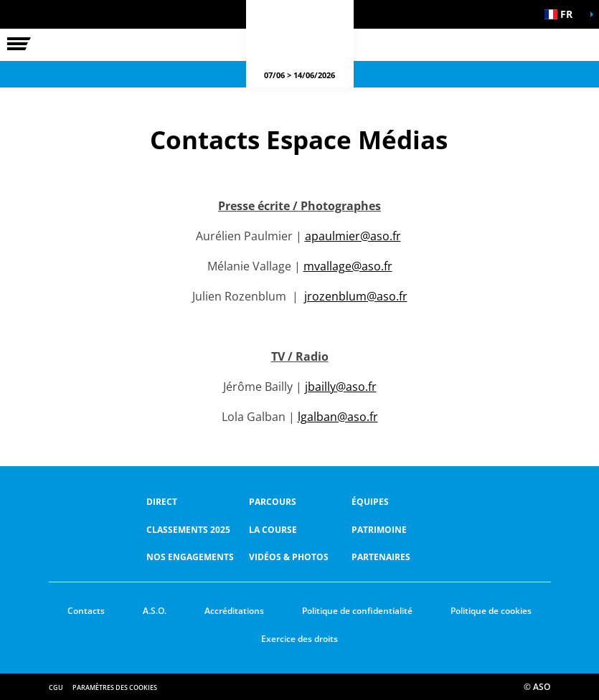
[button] (563, 14)
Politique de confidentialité (357, 611)
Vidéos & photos (289, 557)
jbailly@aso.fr (341, 387)
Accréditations (234, 611)
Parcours (273, 502)
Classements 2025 (188, 530)
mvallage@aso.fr (348, 266)
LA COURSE (273, 530)
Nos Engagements (190, 557)
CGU (56, 687)
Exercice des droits (299, 639)
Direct (162, 502)
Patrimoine (379, 530)
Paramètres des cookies (115, 687)
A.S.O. (155, 611)
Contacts (86, 611)
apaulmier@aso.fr (353, 236)
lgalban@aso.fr (338, 417)
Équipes (370, 502)
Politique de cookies (491, 611)
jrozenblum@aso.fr (356, 296)
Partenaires (381, 557)
